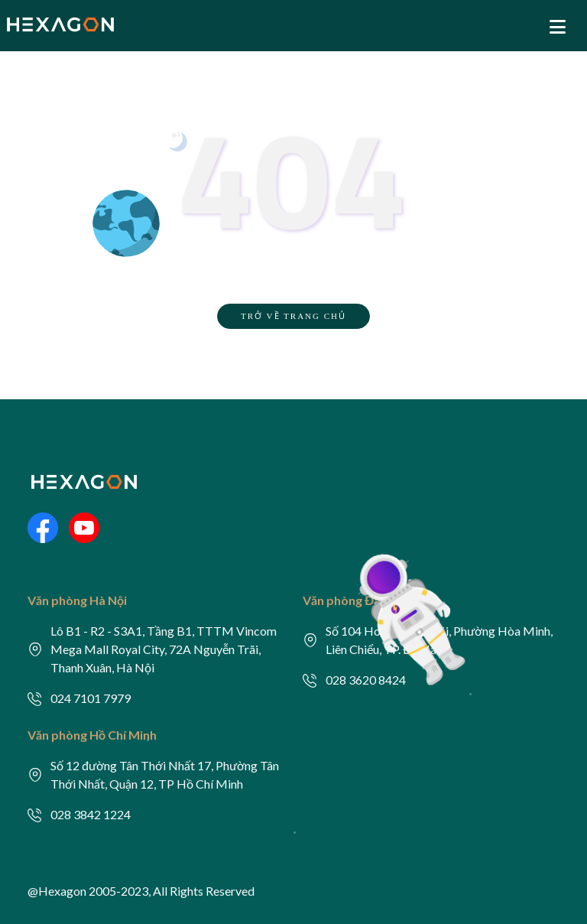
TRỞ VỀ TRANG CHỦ (293, 316)
